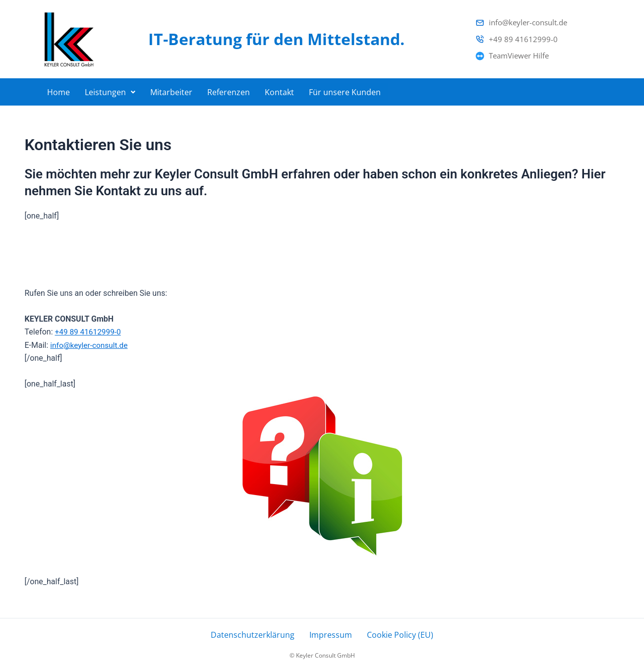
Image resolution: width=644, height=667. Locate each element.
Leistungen (110, 90)
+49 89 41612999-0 (89, 328)
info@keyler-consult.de (90, 341)
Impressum (329, 633)
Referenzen (229, 90)
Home (59, 90)
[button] (110, 90)
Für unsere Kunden (345, 90)
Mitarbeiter (171, 90)
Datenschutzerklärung (258, 633)
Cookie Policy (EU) (394, 633)
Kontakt (279, 90)
